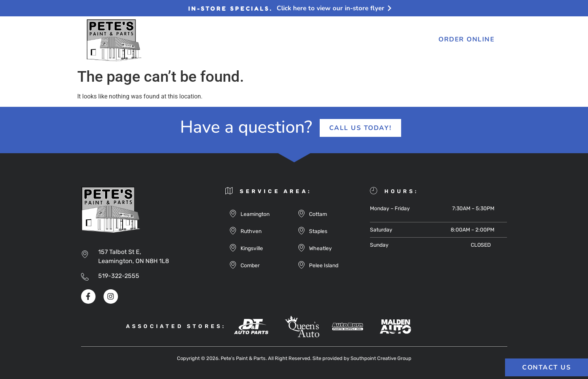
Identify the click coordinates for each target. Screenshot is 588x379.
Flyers (311, 40)
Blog (276, 40)
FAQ (344, 40)
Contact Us (386, 40)
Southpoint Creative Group (381, 358)
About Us (185, 40)
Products (235, 40)
